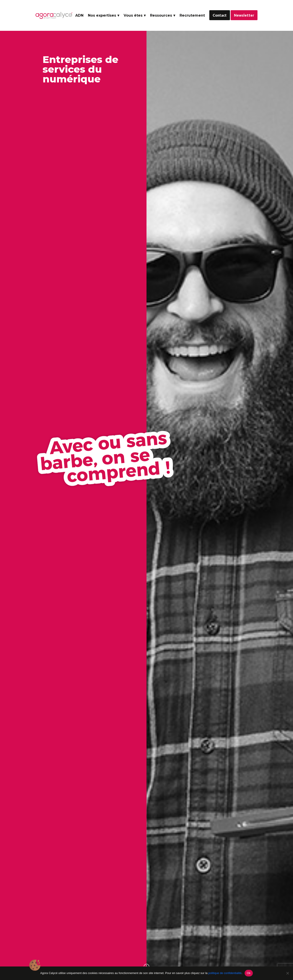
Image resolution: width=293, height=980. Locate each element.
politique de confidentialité (225, 973)
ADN (79, 15)
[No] (287, 973)
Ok (249, 973)
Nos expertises (102, 15)
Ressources (161, 15)
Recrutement (192, 15)
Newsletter (244, 15)
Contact (220, 15)
